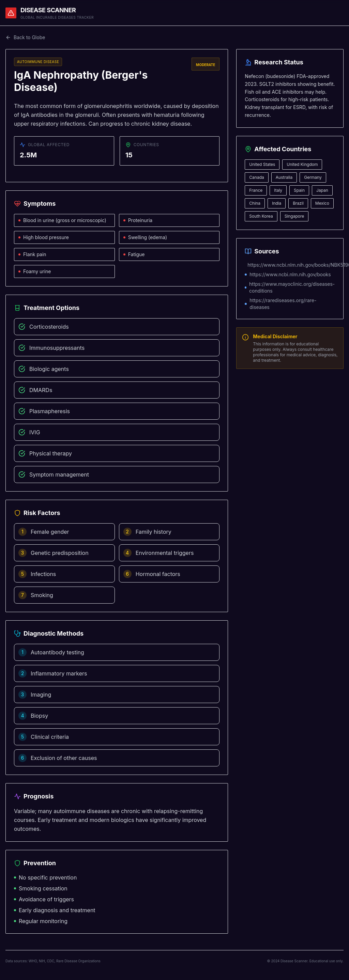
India (277, 203)
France (256, 190)
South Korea (261, 216)
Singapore (294, 216)
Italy (278, 190)
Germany (313, 177)
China (255, 203)
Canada (256, 177)
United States (262, 164)
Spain (299, 190)
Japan (322, 190)
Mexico (322, 203)
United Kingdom (302, 164)
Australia (284, 177)
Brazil (298, 203)
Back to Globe (25, 37)
